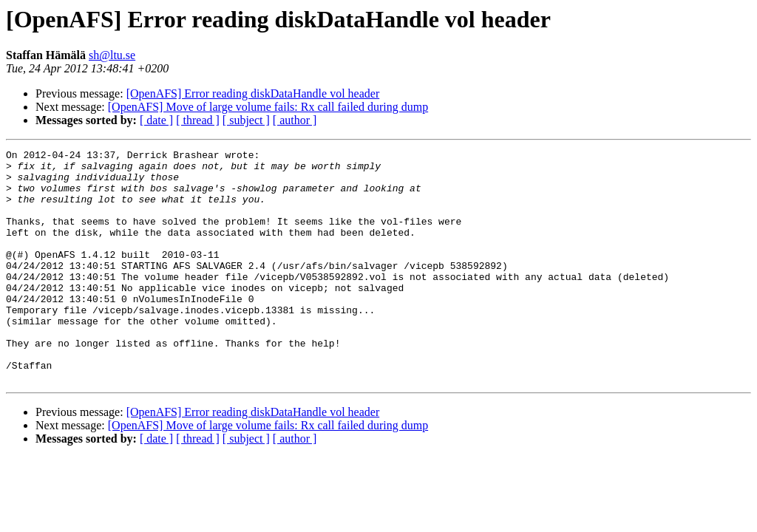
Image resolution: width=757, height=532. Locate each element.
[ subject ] (246, 120)
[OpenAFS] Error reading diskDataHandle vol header (253, 93)
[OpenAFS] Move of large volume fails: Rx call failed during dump (268, 107)
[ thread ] (198, 120)
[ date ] (156, 120)
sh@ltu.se (112, 55)
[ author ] (295, 120)
